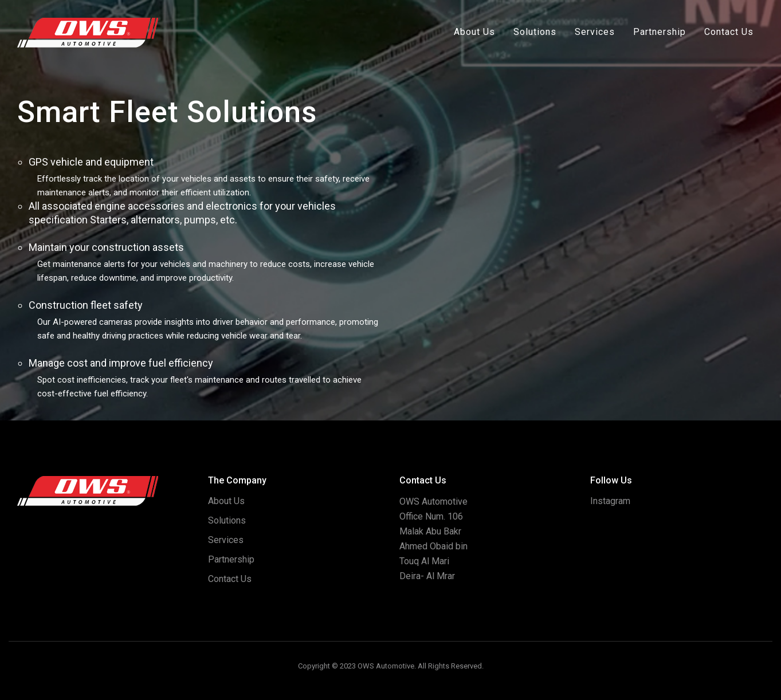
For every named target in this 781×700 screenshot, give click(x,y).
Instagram (610, 501)
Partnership (660, 32)
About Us (474, 32)
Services (595, 32)
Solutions (535, 32)
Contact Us (729, 32)
